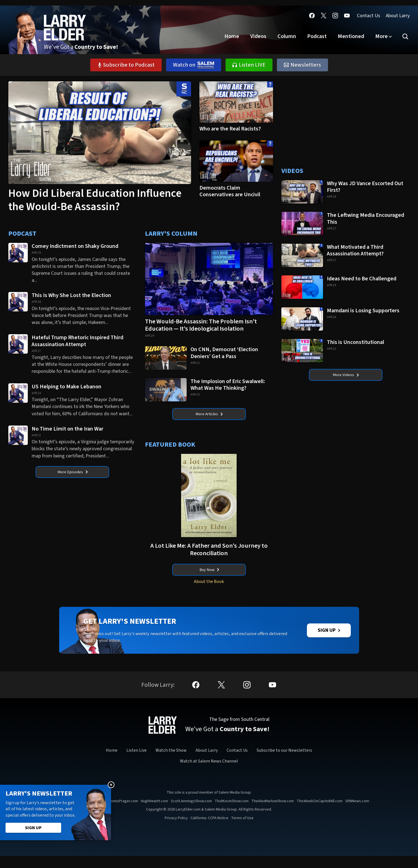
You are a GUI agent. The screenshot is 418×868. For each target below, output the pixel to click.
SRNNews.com (357, 813)
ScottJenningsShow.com (191, 813)
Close (111, 785)
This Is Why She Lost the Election (72, 295)
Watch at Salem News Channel (209, 773)
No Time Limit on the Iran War (68, 429)
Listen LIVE (249, 65)
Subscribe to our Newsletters (284, 763)
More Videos (346, 376)
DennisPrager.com (123, 813)
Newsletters (302, 65)
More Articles (209, 415)
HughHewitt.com (154, 813)
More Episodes (73, 473)
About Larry (398, 16)
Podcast (317, 36)
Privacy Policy (176, 830)
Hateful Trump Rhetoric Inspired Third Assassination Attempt (77, 341)
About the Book (209, 585)
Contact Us (369, 16)
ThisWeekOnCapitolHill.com (320, 813)
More (381, 36)
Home (232, 36)
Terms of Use (242, 830)
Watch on (194, 65)
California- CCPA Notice (209, 830)
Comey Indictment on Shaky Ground (76, 246)
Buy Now (209, 573)
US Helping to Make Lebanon (67, 387)
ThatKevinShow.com (232, 813)
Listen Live (137, 763)
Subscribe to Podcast (126, 65)
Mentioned (351, 36)
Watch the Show (171, 763)
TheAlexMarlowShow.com (273, 813)
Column (287, 36)
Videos (258, 36)
